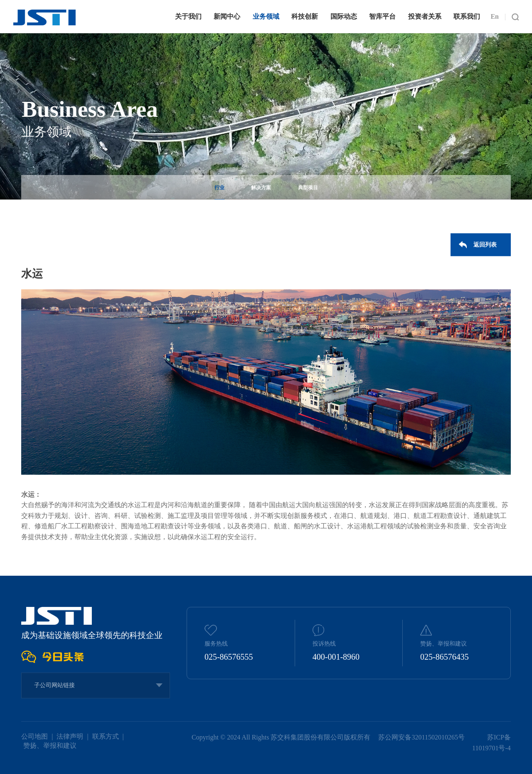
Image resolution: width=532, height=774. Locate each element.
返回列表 (485, 246)
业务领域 (266, 16)
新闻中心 (227, 16)
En (495, 16)
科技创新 (305, 16)
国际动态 (344, 16)
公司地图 (34, 736)
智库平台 (382, 16)
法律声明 (70, 736)
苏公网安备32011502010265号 (422, 737)
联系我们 (467, 16)
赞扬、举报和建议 (50, 746)
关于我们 (188, 16)
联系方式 (106, 736)
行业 (219, 189)
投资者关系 (425, 16)
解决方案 (261, 189)
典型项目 (308, 189)
